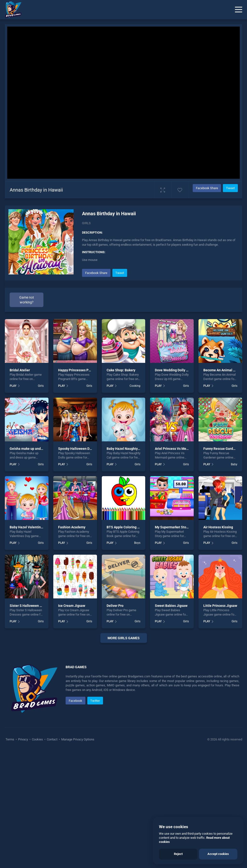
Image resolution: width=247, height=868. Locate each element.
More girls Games (124, 638)
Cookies (37, 856)
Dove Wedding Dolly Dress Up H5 (180, 370)
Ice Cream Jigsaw (72, 606)
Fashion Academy (72, 527)
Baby (234, 464)
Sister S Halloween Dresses (31, 606)
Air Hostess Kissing (218, 527)
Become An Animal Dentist (224, 370)
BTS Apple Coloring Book (126, 527)
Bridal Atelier (20, 370)
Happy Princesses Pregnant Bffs (83, 370)
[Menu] (239, 10)
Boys (137, 543)
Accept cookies (218, 854)
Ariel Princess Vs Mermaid (175, 449)
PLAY (13, 386)
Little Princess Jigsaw (220, 606)
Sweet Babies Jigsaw (171, 606)
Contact (52, 856)
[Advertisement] (123, 706)
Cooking (135, 386)
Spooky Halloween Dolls (77, 449)
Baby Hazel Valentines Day (30, 527)
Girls (86, 223)
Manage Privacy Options (77, 856)
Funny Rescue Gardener (222, 449)
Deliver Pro (115, 606)
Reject (178, 854)
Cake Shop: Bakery (121, 370)
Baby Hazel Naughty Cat (125, 449)
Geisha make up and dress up (32, 449)
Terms (10, 856)
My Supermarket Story (172, 527)
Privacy (23, 856)
